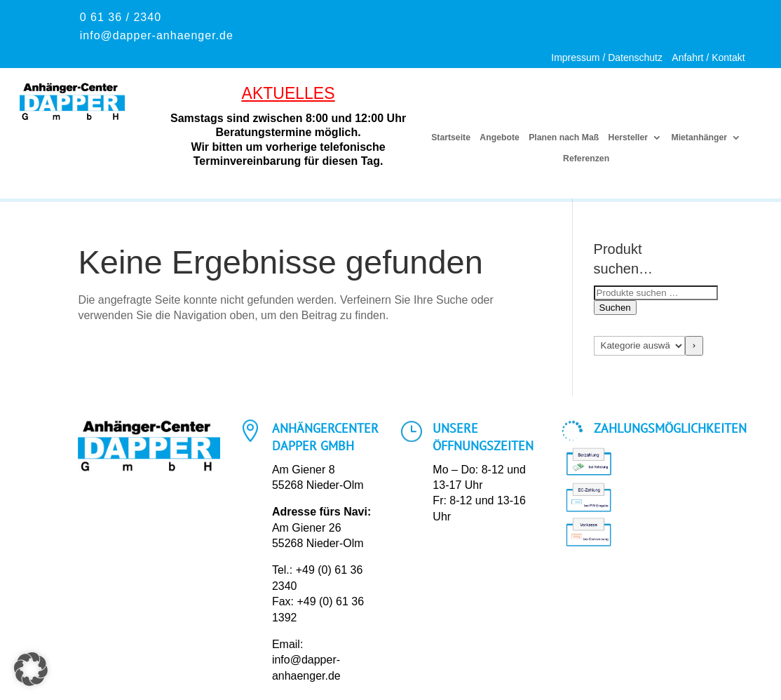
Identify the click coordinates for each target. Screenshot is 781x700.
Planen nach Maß (564, 137)
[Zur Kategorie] (694, 346)
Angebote (500, 137)
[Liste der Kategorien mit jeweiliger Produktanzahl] (640, 346)
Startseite (451, 137)
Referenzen (586, 159)
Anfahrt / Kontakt (708, 58)
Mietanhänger (699, 137)
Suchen (615, 308)
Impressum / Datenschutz (607, 58)
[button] (31, 669)
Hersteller (627, 137)
